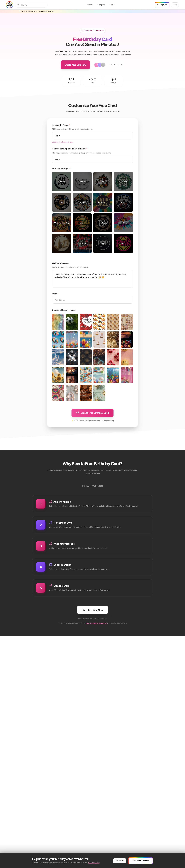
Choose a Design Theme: (64, 310)
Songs (101, 5)
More (112, 5)
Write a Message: (61, 263)
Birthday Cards (31, 11)
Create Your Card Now (75, 65)
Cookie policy (94, 863)
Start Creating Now (92, 610)
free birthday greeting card (97, 623)
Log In (175, 5)
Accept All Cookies (141, 861)
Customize (120, 861)
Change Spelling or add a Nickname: (70, 149)
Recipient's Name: (61, 125)
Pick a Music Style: (61, 168)
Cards (91, 5)
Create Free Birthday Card (92, 413)
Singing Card (162, 5)
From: (55, 294)
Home (21, 11)
